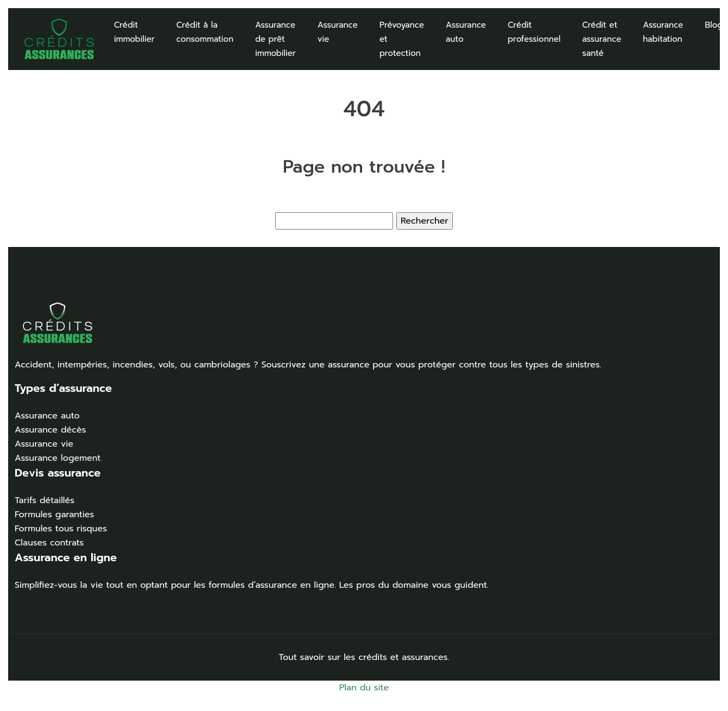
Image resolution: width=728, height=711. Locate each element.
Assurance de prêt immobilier (276, 39)
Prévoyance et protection (402, 39)
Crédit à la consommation (205, 32)
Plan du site (364, 688)
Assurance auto (466, 32)
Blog (714, 25)
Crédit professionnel (534, 32)
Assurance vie (338, 32)
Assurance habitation (663, 32)
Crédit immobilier (134, 32)
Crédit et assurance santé (602, 39)
